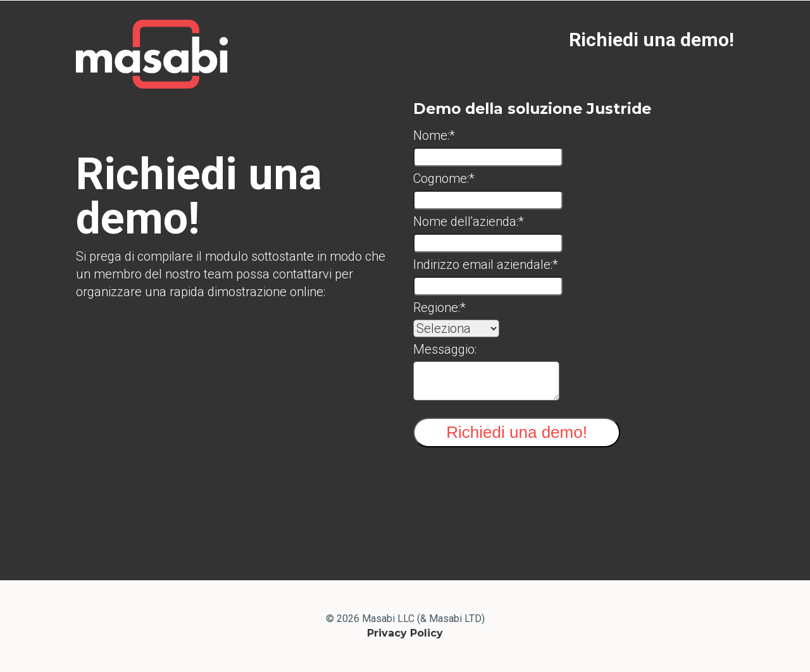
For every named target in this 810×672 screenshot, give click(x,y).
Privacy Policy (405, 633)
